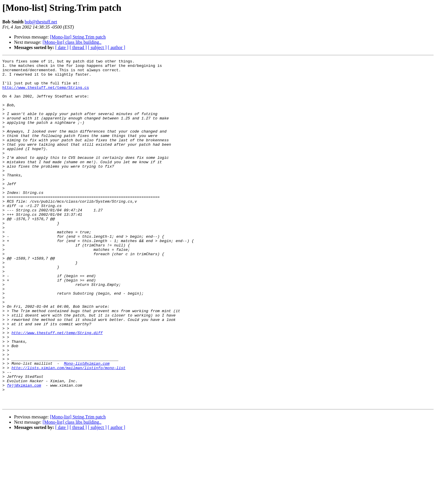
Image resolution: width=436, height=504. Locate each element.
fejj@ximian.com (24, 451)
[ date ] (62, 47)
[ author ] (117, 47)
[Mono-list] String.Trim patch (78, 37)
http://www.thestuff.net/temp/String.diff (57, 388)
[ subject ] (97, 47)
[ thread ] (78, 47)
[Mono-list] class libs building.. (72, 42)
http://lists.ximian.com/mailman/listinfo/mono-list (68, 430)
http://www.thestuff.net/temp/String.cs (46, 93)
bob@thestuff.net (41, 22)
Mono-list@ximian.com (87, 425)
